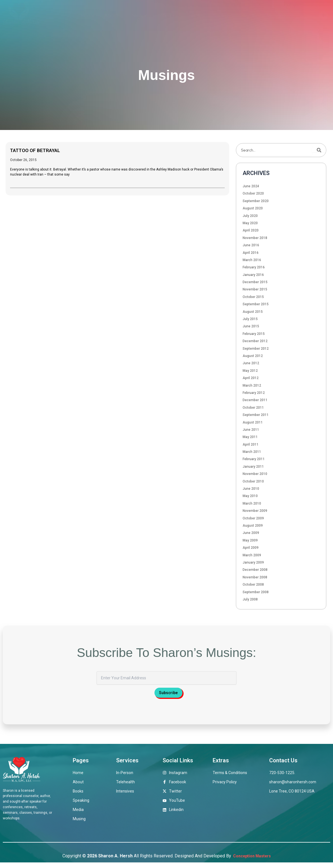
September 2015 (256, 304)
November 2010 (255, 474)
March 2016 (252, 260)
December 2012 (255, 341)
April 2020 (251, 230)
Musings (276, 16)
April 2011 (251, 444)
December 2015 (255, 282)
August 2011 (253, 422)
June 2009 (251, 533)
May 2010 (250, 496)
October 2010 (253, 481)
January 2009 (253, 562)
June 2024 (251, 186)
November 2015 (255, 289)
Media (250, 16)
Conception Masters (251, 861)
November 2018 (255, 238)
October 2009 (253, 518)
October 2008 (253, 585)
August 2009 (253, 526)
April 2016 (251, 253)
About (111, 16)
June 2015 (251, 326)
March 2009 (252, 555)
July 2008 (250, 599)
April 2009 (251, 548)
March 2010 (252, 503)
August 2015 (253, 312)
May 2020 (250, 223)
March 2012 (252, 385)
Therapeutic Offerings (153, 16)
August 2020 (253, 208)
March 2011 (252, 452)
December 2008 (255, 570)
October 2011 (253, 408)
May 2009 (250, 540)
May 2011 (250, 437)
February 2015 (254, 334)
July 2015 (250, 319)
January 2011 (253, 467)
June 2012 (251, 363)
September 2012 (256, 349)
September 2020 (256, 201)
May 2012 (250, 371)
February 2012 (254, 393)
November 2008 (255, 577)
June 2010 (251, 489)
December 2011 (255, 400)
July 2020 (250, 216)
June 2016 (251, 245)
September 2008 (256, 592)
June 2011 (251, 430)
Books (196, 16)
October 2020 (253, 193)
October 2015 (253, 297)
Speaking (223, 16)
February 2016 (254, 267)
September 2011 (256, 415)
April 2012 (251, 378)
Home (88, 16)
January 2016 (253, 275)
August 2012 (253, 356)
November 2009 (255, 511)
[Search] (319, 150)
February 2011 (254, 459)
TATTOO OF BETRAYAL (40, 150)
